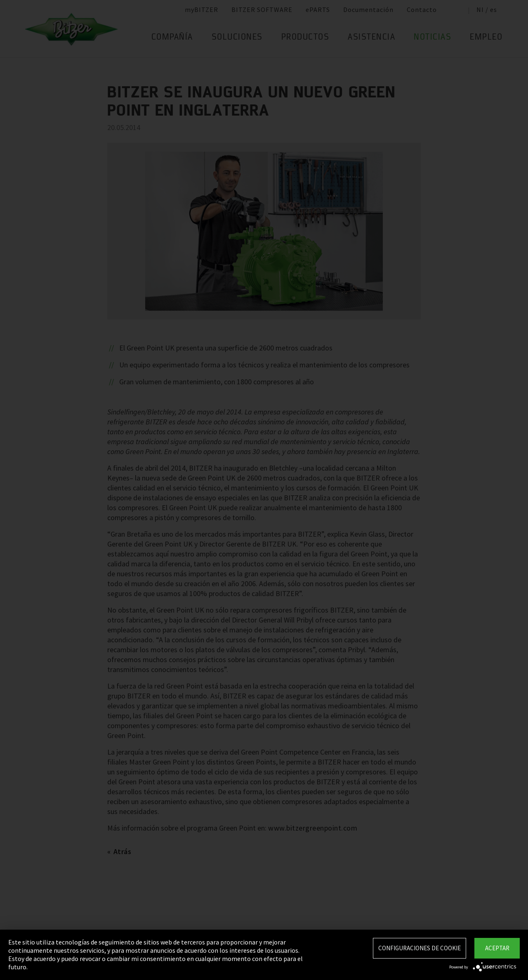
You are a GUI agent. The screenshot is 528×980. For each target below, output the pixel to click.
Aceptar (497, 948)
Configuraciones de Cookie (420, 948)
